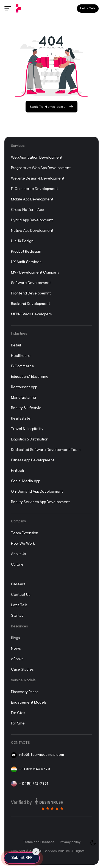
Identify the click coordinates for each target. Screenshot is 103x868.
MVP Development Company (35, 273)
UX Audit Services (26, 262)
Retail (16, 345)
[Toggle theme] (93, 843)
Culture (17, 565)
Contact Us (21, 595)
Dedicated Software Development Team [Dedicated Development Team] (46, 450)
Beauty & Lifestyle (26, 408)
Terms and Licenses (39, 842)
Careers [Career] (18, 584)
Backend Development (30, 304)
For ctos (18, 713)
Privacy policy (70, 842)
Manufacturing (23, 398)
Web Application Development (37, 158)
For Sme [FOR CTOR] (18, 724)
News (16, 649)
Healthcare (21, 356)
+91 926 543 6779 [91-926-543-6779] (30, 769)
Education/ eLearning (30, 377)
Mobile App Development (32, 199)
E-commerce (23, 366)
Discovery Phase (25, 692)
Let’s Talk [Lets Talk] (88, 8)
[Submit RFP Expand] (36, 852)
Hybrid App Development (32, 220)
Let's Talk (19, 605)
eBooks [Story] (17, 659)
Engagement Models (29, 703)
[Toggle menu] (8, 9)
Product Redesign (26, 252)
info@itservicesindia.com (37, 755)
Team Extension (25, 533)
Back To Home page (51, 107)
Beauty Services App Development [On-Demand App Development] (40, 502)
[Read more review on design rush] (37, 803)
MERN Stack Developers (31, 314)
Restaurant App (24, 387)
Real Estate (21, 419)
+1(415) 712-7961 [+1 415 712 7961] (30, 784)
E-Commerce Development (34, 189)
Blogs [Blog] (15, 638)
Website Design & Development (38, 179)
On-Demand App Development (37, 492)
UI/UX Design (22, 241)
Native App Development (32, 231)
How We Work (23, 544)
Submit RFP (22, 858)
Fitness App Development (33, 460)
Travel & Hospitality (27, 429)
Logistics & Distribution (30, 439)
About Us (18, 554)
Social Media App (26, 481)
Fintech (17, 471)
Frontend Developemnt (31, 294)
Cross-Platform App (27, 210)
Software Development (31, 283)
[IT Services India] (18, 9)
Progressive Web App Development (41, 168)
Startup (17, 616)
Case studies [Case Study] (22, 670)
